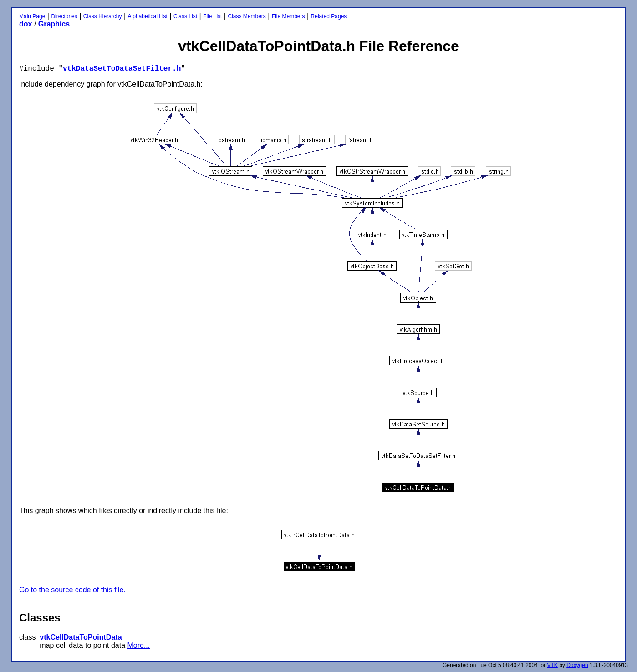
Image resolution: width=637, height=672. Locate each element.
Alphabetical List (148, 16)
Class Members (247, 16)
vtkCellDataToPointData (81, 637)
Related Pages (329, 16)
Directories (64, 16)
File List (212, 16)
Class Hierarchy (103, 16)
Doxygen (577, 665)
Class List (185, 16)
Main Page (32, 16)
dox (25, 24)
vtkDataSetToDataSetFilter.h (122, 69)
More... (138, 645)
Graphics (54, 24)
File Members (288, 16)
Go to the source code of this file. (72, 590)
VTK (553, 665)
